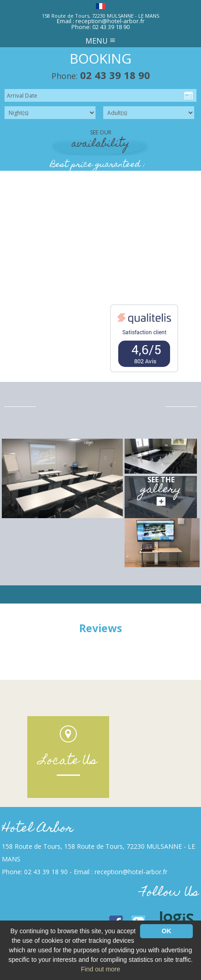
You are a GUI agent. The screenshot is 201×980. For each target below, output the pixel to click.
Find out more (100, 969)
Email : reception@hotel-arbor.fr (101, 21)
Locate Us (68, 761)
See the (161, 480)
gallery (161, 490)
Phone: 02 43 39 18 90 (100, 27)
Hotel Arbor (38, 829)
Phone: (101, 76)
